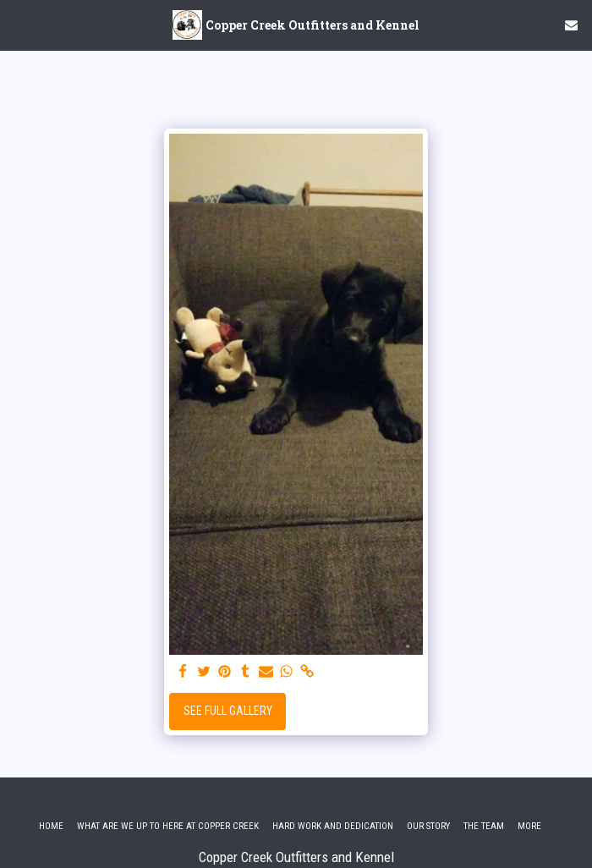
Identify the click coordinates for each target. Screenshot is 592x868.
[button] (19, 25)
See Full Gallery (228, 711)
